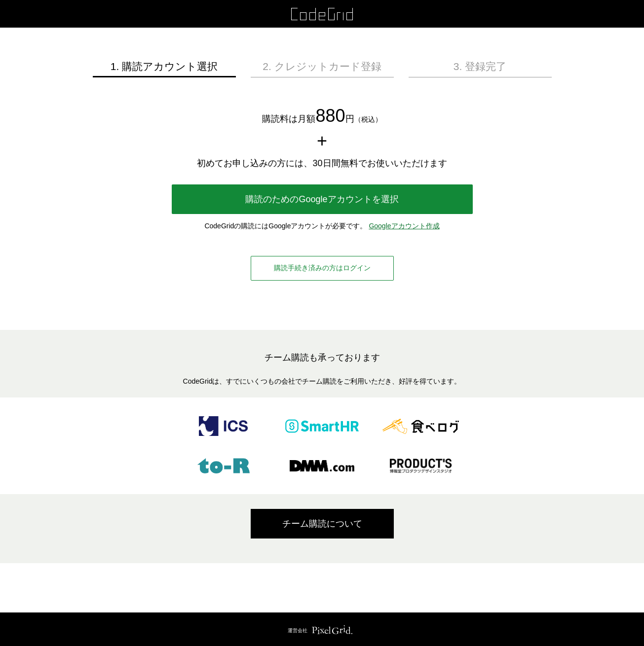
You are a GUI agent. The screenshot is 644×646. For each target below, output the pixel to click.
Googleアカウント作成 (404, 226)
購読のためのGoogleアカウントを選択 (322, 199)
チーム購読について (322, 524)
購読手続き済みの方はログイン (322, 268)
